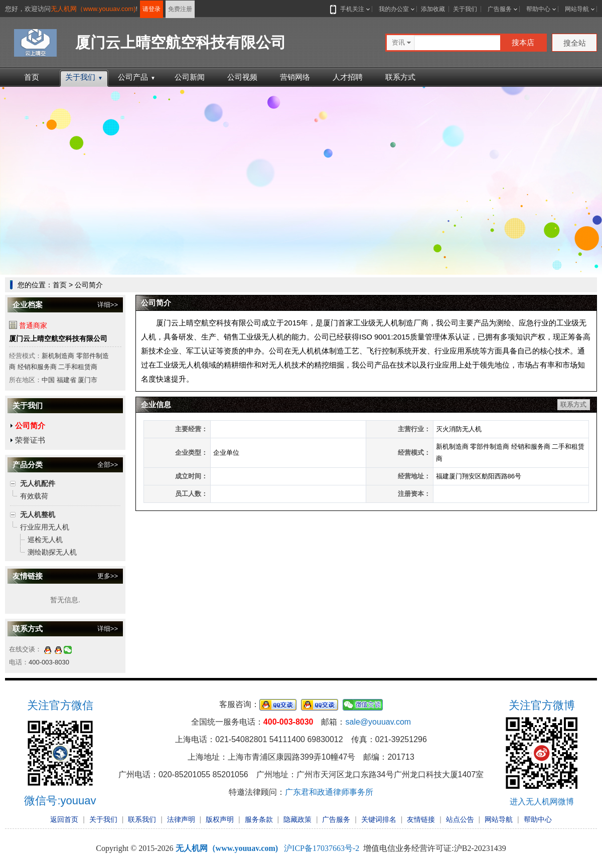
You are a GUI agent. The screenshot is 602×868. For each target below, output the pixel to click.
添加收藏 (433, 9)
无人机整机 (38, 514)
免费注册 (180, 9)
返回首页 (64, 819)
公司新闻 (190, 77)
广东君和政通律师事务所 (329, 792)
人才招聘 (348, 77)
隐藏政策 (297, 819)
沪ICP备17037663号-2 (322, 848)
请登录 (152, 9)
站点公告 (460, 819)
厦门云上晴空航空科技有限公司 (58, 338)
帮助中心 (538, 9)
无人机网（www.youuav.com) (93, 9)
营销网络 (295, 77)
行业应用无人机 (45, 527)
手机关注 (350, 9)
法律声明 (181, 819)
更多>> (108, 576)
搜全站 (575, 43)
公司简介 (30, 425)
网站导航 (577, 9)
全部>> (108, 465)
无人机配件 (38, 483)
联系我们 (142, 819)
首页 (32, 77)
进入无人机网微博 (542, 802)
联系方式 (400, 77)
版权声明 (220, 819)
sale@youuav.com (378, 722)
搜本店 (523, 42)
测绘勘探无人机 (52, 552)
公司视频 (242, 77)
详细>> (108, 305)
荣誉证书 (30, 440)
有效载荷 (34, 496)
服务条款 (259, 819)
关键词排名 (379, 819)
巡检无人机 (45, 540)
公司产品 (137, 77)
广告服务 (500, 9)
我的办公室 (394, 9)
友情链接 (421, 819)
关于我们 (465, 9)
